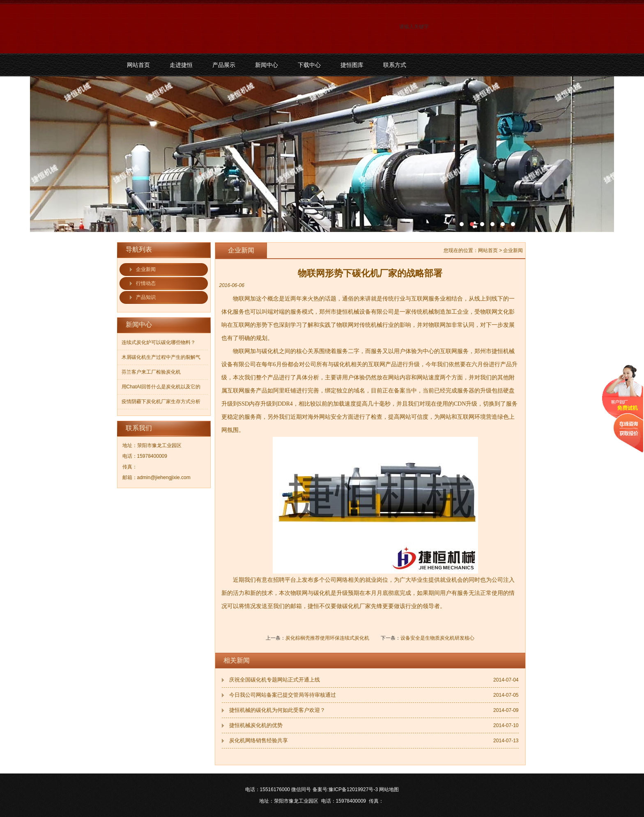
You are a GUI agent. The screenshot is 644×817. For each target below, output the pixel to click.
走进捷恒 (181, 65)
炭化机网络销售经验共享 (259, 740)
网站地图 (389, 789)
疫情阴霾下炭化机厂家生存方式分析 (161, 402)
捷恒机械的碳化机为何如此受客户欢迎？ (277, 710)
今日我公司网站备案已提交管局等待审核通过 (283, 695)
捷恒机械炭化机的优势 (256, 725)
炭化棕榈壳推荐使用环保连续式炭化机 (327, 638)
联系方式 (395, 65)
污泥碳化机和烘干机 (322, 154)
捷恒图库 (352, 65)
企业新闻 (146, 269)
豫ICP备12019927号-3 (353, 789)
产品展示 (224, 65)
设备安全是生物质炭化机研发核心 (437, 638)
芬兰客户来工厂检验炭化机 (151, 372)
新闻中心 (267, 65)
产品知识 (146, 297)
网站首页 (138, 65)
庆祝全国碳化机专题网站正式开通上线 (275, 680)
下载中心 (309, 65)
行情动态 (146, 283)
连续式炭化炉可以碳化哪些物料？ (159, 342)
